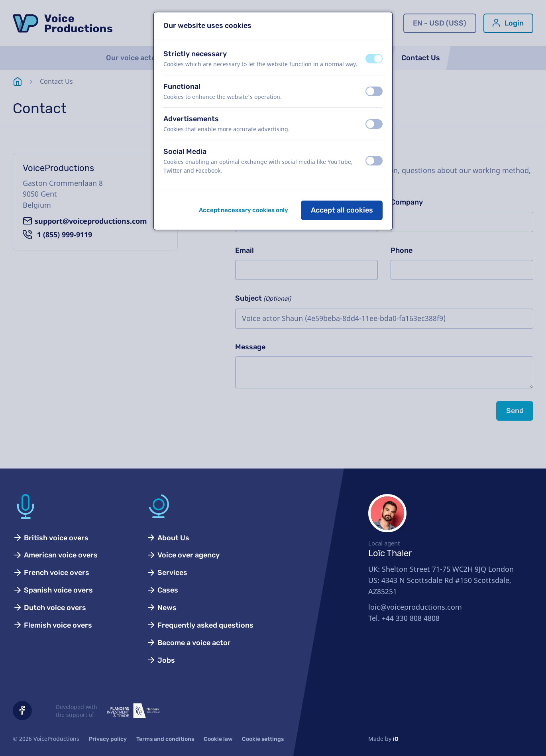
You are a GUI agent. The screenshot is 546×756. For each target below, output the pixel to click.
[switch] (374, 59)
